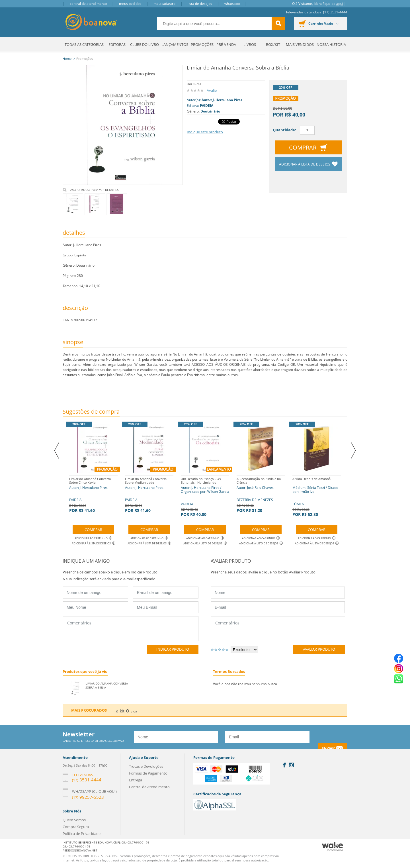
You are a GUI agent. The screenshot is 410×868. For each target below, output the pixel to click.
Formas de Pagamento (148, 773)
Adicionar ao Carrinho (93, 538)
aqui (340, 4)
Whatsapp (232, 4)
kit (122, 711)
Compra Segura (76, 827)
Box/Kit (273, 44)
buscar (278, 24)
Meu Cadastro (164, 4)
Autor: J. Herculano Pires (222, 100)
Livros (250, 44)
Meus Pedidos (130, 4)
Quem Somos (74, 820)
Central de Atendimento (88, 4)
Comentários (131, 629)
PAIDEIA (207, 106)
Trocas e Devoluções (146, 766)
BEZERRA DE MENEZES (261, 494)
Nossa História (331, 44)
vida (134, 711)
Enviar (328, 748)
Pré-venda (226, 44)
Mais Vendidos (300, 44)
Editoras (117, 44)
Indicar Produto (173, 649)
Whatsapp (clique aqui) (94, 791)
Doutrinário (210, 111)
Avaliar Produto (319, 649)
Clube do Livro (144, 44)
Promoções (202, 44)
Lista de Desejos (200, 4)
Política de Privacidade (82, 834)
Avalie (212, 90)
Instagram (291, 765)
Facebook (284, 765)
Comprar (303, 147)
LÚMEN (317, 496)
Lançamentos (175, 44)
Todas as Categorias (84, 44)
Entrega (136, 780)
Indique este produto (205, 132)
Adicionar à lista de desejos (305, 164)
